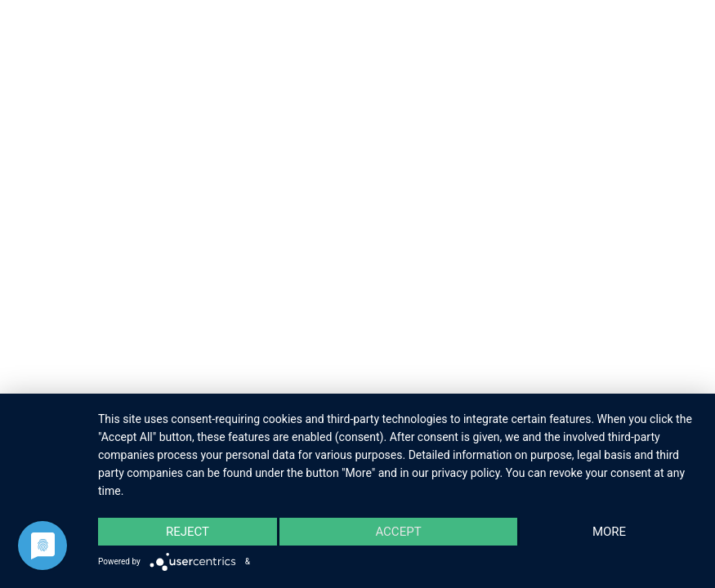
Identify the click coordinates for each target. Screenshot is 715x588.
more (609, 532)
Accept (398, 532)
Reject (188, 532)
